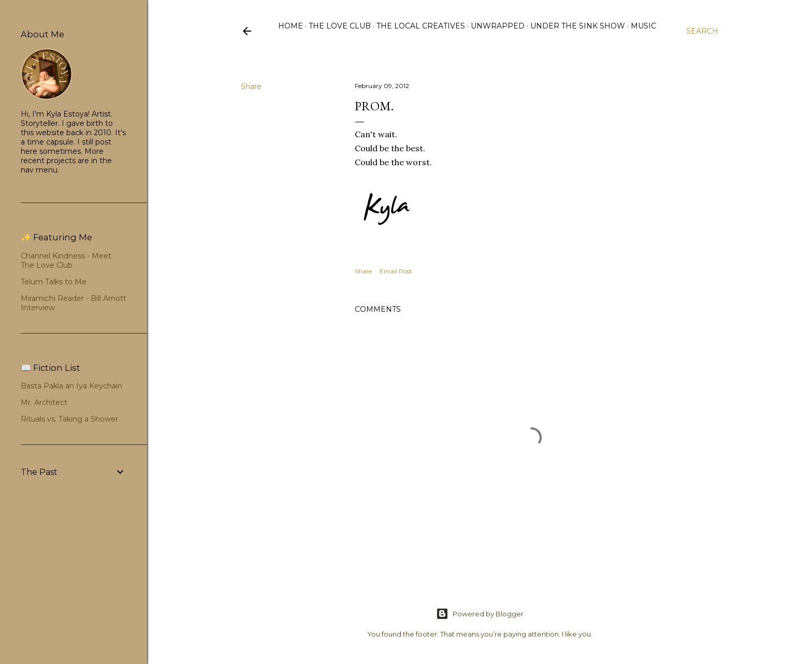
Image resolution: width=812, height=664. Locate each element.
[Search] (702, 31)
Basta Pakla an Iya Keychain (71, 386)
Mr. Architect (44, 402)
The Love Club (340, 26)
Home (291, 26)
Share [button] (251, 86)
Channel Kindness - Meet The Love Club (66, 261)
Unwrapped (498, 26)
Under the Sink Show (578, 26)
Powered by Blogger (480, 614)
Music (643, 26)
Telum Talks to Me (54, 282)
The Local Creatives (421, 26)
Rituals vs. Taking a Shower (69, 419)
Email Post (396, 271)
